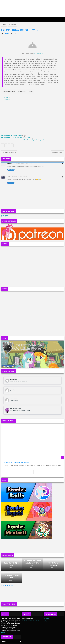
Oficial (4, 25)
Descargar (7, 99)
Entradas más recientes (9, 152)
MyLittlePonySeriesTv (16, 409)
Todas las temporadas (9, 91)
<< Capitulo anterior (25, 140)
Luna (8, 177)
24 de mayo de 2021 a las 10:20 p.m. (19, 177)
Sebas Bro (38, 620)
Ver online (7, 97)
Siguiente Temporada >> (39, 140)
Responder (11, 170)
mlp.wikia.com (38, 54)
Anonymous (13, 379)
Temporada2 (13, 25)
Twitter (46, 620)
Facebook (46, 618)
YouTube (46, 622)
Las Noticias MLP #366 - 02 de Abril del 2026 (17, 462)
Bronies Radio (5, 217)
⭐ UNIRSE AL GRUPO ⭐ (9, 366)
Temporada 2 (22, 91)
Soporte (31, 91)
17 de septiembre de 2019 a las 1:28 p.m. (23, 163)
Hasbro (3, 633)
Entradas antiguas (57, 152)
